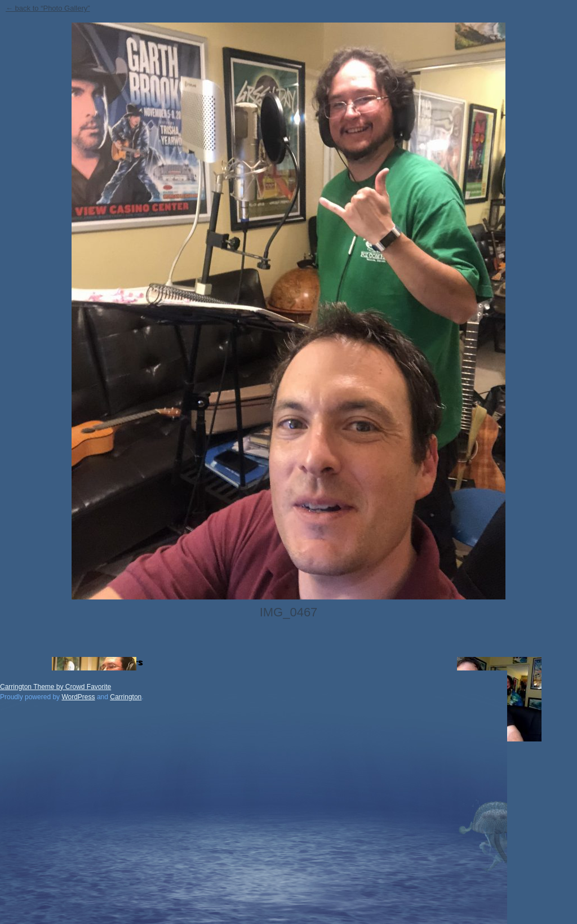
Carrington (126, 697)
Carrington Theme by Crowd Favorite (56, 687)
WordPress (78, 697)
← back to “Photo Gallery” (48, 8)
